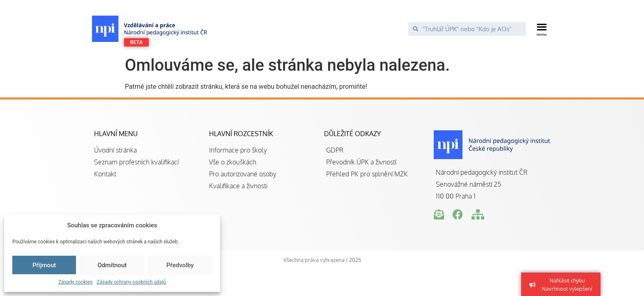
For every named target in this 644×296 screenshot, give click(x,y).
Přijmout (44, 265)
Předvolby (180, 265)
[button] (542, 29)
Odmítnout (112, 265)
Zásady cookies (75, 282)
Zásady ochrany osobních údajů (131, 282)
